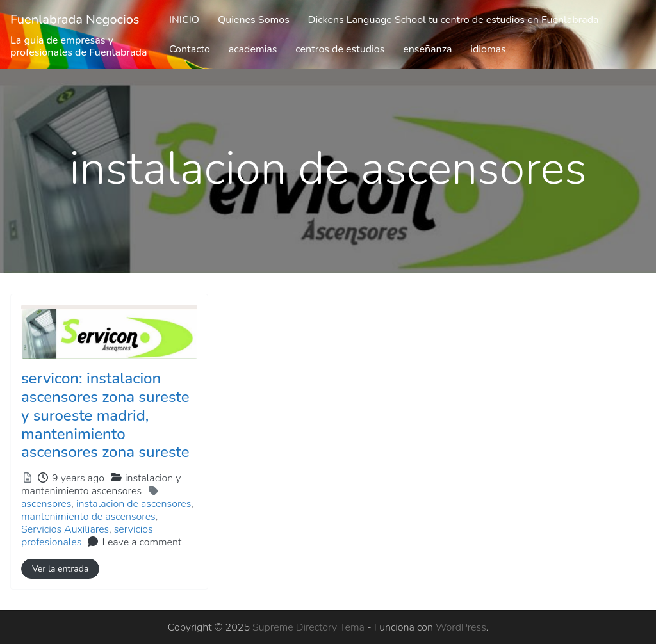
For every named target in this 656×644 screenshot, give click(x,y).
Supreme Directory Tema (310, 627)
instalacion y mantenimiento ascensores (101, 485)
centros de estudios (340, 49)
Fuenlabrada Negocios (75, 20)
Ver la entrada (60, 569)
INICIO (184, 20)
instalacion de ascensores (134, 504)
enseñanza (427, 49)
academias (253, 49)
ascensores (46, 504)
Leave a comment (142, 542)
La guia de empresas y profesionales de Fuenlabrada (79, 46)
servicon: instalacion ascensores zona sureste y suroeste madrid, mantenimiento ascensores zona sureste (105, 415)
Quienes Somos (254, 20)
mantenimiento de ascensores (88, 517)
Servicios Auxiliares (65, 529)
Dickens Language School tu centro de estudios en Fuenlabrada (454, 20)
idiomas (488, 49)
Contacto (190, 49)
